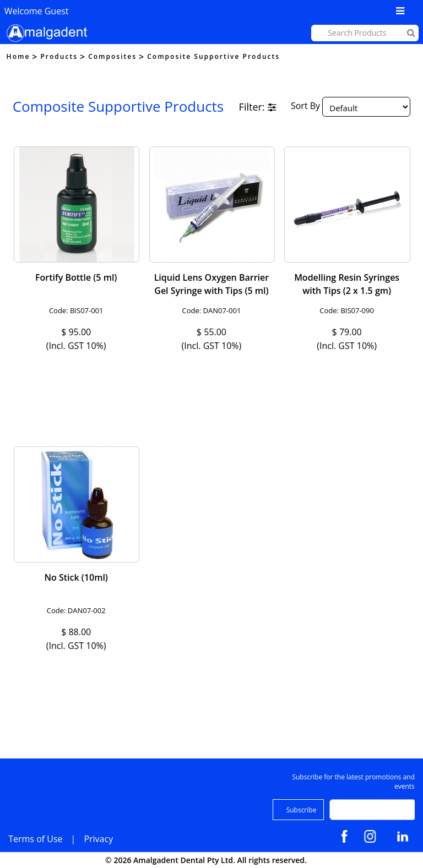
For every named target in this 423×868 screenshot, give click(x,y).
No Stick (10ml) (76, 577)
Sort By (305, 106)
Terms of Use (35, 839)
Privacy (98, 839)
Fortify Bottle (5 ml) (76, 277)
